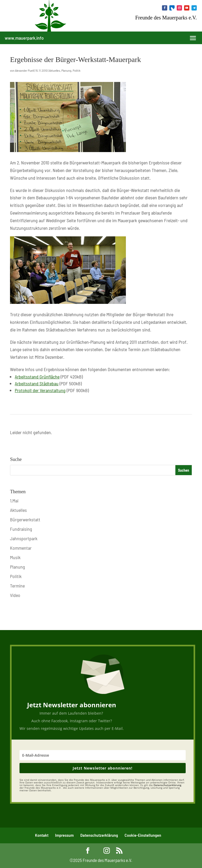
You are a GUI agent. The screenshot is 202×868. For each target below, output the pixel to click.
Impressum (64, 835)
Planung (66, 70)
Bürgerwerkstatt (25, 519)
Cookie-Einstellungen (143, 835)
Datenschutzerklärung (99, 835)
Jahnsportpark (24, 538)
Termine (17, 586)
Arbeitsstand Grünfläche (37, 377)
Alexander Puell (24, 70)
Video (15, 595)
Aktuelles (55, 70)
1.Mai (14, 501)
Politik (77, 70)
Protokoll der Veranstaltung (40, 390)
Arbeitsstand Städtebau (37, 383)
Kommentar (21, 548)
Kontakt (42, 835)
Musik (15, 557)
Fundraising (21, 529)
